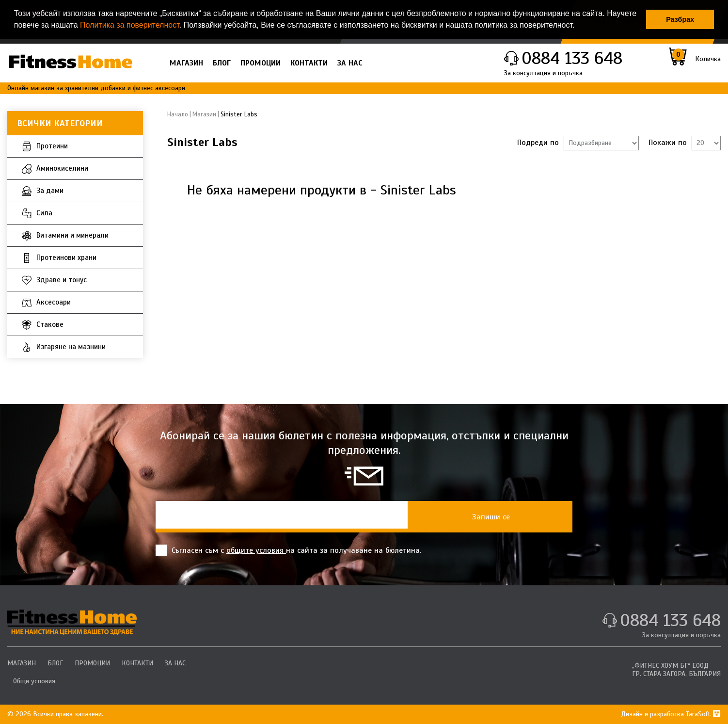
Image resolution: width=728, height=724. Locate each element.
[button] (578, 26)
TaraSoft (703, 714)
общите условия (256, 550)
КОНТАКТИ (309, 63)
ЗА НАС (350, 63)
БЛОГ (222, 63)
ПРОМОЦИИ (261, 63)
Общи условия (34, 681)
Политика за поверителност (130, 25)
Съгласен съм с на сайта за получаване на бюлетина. (288, 550)
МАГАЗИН (186, 63)
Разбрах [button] (680, 19)
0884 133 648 (572, 58)
